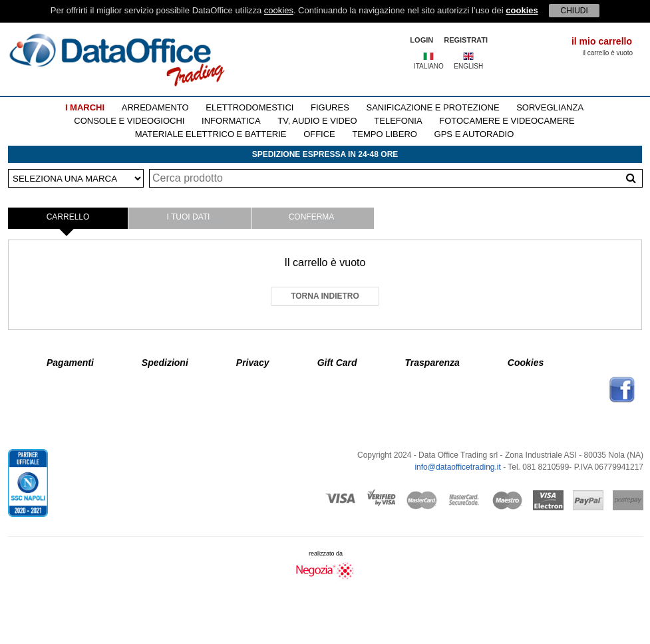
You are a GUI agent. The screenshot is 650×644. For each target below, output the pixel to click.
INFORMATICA (231, 121)
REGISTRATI (466, 40)
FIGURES (330, 107)
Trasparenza (432, 363)
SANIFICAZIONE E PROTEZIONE (432, 107)
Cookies (526, 363)
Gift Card (337, 363)
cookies (279, 10)
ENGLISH (468, 66)
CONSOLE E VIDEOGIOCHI (129, 121)
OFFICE (319, 134)
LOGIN (421, 40)
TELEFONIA (398, 121)
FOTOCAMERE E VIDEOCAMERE (507, 121)
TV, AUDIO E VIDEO (317, 121)
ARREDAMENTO (155, 107)
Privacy (253, 363)
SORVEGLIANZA (550, 107)
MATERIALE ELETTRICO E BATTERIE (211, 134)
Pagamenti (70, 363)
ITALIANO (429, 66)
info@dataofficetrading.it (457, 467)
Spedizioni (165, 363)
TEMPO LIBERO (385, 134)
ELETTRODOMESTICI (249, 107)
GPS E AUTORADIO (474, 134)
